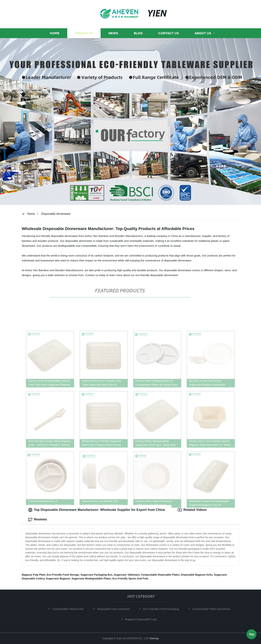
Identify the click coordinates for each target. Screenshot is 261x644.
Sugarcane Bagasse (58, 579)
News (113, 33)
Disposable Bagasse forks (197, 575)
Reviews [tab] (38, 520)
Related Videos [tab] (192, 510)
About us (203, 33)
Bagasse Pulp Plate (33, 575)
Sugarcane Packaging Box (96, 575)
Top (252, 634)
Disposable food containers (115, 609)
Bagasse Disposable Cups (143, 619)
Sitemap (154, 638)
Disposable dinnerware (56, 214)
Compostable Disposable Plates (160, 575)
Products (84, 33)
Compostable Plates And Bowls (213, 609)
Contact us (169, 33)
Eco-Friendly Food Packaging (163, 609)
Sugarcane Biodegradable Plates (91, 579)
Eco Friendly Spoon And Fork (130, 579)
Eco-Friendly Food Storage (63, 575)
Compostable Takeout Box (70, 609)
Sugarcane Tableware (127, 575)
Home (55, 33)
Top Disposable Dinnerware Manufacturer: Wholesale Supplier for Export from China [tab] (97, 510)
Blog (138, 33)
